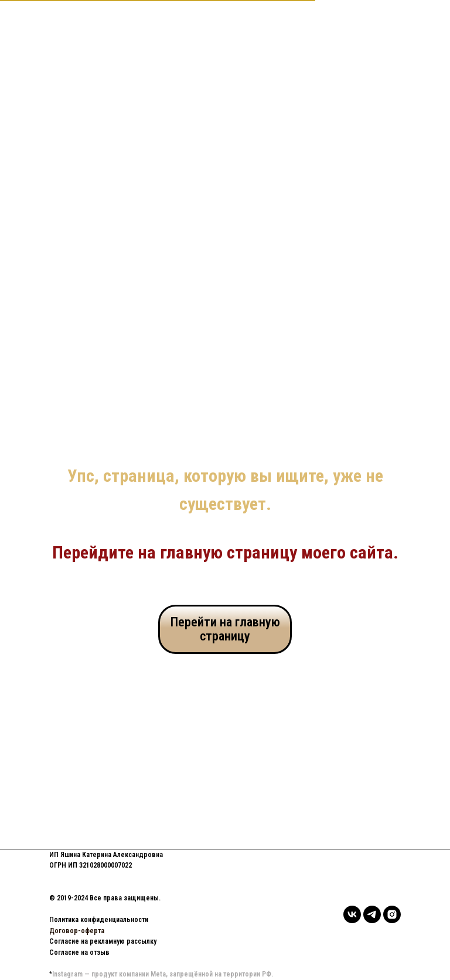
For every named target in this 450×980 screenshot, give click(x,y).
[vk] (352, 914)
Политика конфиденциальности (99, 920)
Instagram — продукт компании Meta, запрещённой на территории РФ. (163, 974)
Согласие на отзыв (79, 952)
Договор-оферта (77, 931)
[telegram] (372, 914)
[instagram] (392, 914)
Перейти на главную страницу (225, 629)
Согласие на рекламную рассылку (103, 941)
